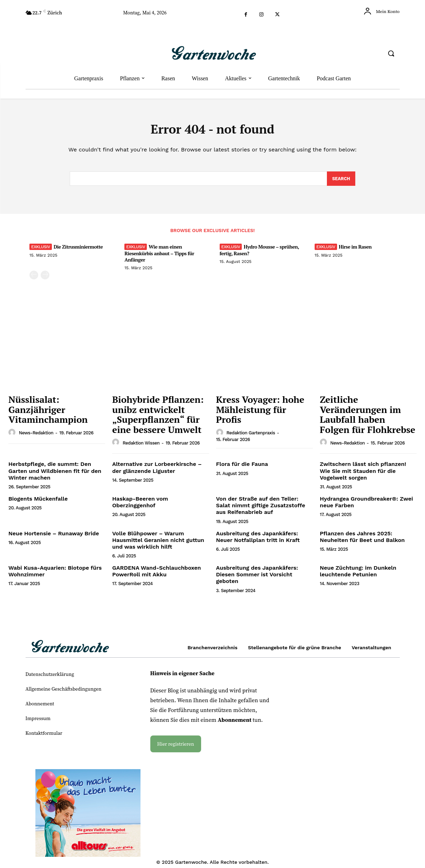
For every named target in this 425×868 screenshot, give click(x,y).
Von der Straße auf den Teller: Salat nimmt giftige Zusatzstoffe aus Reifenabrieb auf (261, 508)
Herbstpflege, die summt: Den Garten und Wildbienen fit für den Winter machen (55, 473)
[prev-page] (34, 278)
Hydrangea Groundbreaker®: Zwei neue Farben (366, 505)
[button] (391, 53)
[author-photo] (13, 435)
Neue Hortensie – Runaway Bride (54, 536)
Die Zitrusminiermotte (78, 249)
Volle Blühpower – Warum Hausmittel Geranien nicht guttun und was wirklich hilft (158, 542)
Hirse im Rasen (355, 249)
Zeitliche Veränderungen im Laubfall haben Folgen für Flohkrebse (368, 417)
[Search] (341, 181)
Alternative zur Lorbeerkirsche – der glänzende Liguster (157, 470)
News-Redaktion (36, 436)
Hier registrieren (176, 747)
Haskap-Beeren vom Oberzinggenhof (140, 505)
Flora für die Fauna (242, 467)
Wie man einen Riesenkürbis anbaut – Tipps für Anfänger (159, 256)
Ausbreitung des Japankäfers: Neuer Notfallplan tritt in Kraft (258, 539)
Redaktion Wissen (141, 446)
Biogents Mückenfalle (38, 501)
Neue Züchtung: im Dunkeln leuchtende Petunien (358, 574)
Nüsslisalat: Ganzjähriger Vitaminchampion (48, 412)
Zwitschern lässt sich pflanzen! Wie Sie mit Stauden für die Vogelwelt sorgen (363, 473)
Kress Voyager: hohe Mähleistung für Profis (260, 412)
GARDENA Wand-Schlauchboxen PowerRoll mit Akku (156, 574)
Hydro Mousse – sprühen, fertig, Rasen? (259, 253)
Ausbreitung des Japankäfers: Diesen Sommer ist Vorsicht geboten (257, 577)
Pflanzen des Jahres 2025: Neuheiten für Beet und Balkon (362, 539)
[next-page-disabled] (45, 278)
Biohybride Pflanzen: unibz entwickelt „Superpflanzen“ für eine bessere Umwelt (158, 417)
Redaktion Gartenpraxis (251, 436)
